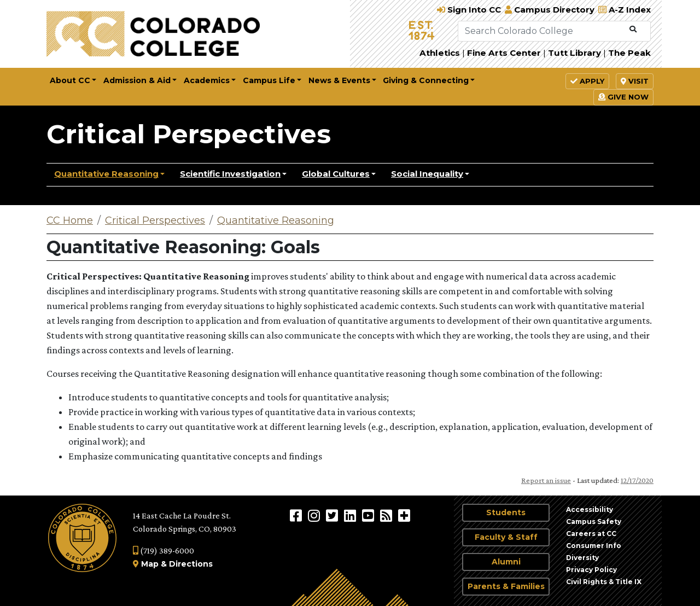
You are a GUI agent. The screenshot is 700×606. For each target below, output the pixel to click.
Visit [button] (635, 81)
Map (150, 564)
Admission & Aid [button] (137, 80)
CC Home (70, 220)
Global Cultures (336, 174)
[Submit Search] (633, 30)
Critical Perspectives (189, 134)
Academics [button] (207, 80)
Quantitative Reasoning (106, 174)
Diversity (582, 558)
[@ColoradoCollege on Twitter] (333, 515)
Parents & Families (506, 586)
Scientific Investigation (230, 174)
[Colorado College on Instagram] (315, 515)
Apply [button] (587, 81)
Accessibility (590, 509)
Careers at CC (591, 534)
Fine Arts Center (504, 53)
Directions (191, 564)
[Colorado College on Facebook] (297, 515)
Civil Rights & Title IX (604, 582)
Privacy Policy (591, 570)
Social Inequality (427, 174)
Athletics (440, 53)
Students (506, 512)
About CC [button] (70, 80)
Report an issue (546, 480)
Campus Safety (594, 521)
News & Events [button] (339, 80)
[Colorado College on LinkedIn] (351, 515)
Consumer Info (594, 546)
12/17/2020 (637, 480)
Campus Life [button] (269, 80)
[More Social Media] (404, 515)
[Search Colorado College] (541, 31)
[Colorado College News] (387, 515)
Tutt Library (574, 53)
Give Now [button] (623, 97)
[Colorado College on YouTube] (369, 515)
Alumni (506, 562)
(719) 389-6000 (164, 550)
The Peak (629, 53)
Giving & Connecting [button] (426, 80)
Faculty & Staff (506, 537)
